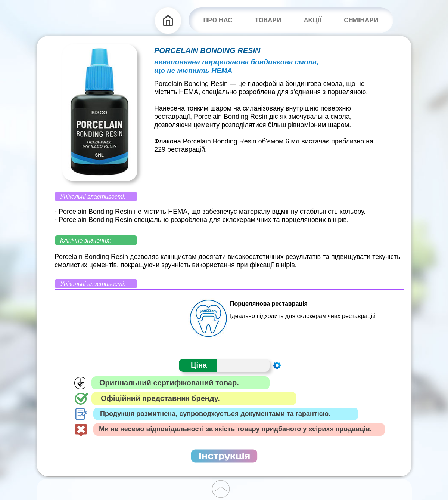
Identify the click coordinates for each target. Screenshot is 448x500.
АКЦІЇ (312, 20)
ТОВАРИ (268, 20)
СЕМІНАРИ (361, 20)
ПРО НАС (218, 20)
